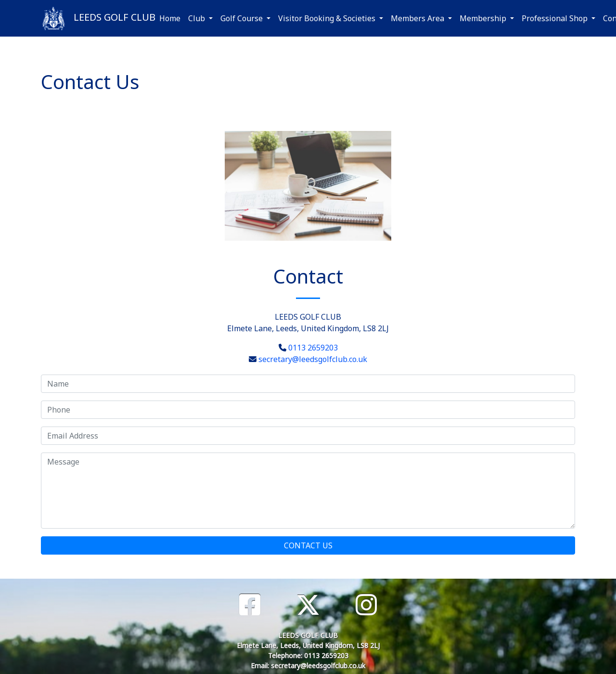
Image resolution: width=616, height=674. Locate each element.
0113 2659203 (313, 348)
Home (170, 18)
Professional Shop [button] (556, 18)
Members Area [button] (418, 18)
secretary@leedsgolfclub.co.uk (313, 359)
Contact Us (308, 545)
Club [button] (198, 18)
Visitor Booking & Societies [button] (328, 18)
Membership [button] (484, 18)
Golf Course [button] (243, 18)
